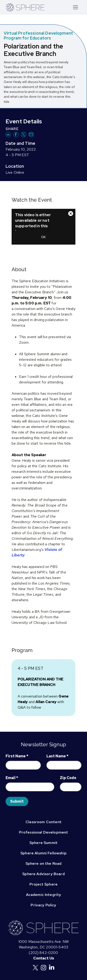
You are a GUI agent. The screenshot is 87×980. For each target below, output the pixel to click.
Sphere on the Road (44, 863)
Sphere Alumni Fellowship (43, 853)
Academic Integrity (44, 895)
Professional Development (44, 832)
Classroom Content (43, 822)
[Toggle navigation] (76, 7)
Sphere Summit (43, 843)
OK (43, 237)
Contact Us (44, 958)
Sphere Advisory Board (43, 874)
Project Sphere (43, 884)
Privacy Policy (43, 905)
